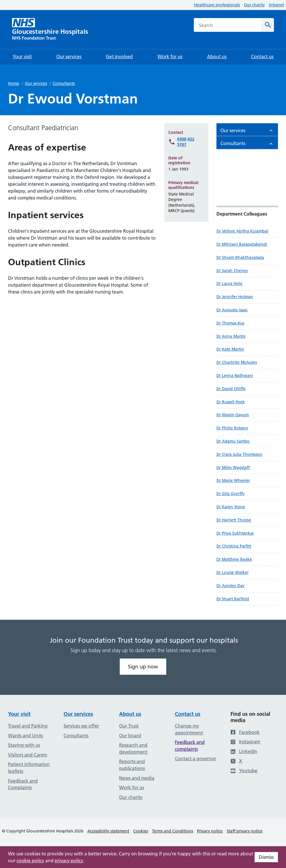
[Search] (268, 25)
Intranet (276, 5)
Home (14, 83)
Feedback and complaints (190, 746)
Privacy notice (210, 831)
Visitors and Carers (27, 755)
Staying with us (24, 745)
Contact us (188, 714)
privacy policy (69, 861)
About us (130, 714)
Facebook (245, 732)
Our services (36, 83)
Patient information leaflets (29, 768)
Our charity (254, 5)
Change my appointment (189, 729)
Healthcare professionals (217, 5)
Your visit (19, 714)
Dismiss (266, 857)
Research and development (133, 748)
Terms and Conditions (172, 831)
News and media (137, 778)
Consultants (64, 83)
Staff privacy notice (245, 831)
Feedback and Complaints (23, 784)
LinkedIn (244, 751)
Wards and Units (25, 736)
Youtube (244, 771)
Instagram (245, 742)
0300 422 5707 (186, 142)
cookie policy (30, 861)
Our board (130, 736)
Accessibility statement (108, 831)
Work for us (132, 787)
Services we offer (81, 726)
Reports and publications (132, 765)
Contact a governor (196, 758)
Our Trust (129, 726)
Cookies (141, 831)
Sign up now (143, 667)
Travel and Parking (28, 726)
